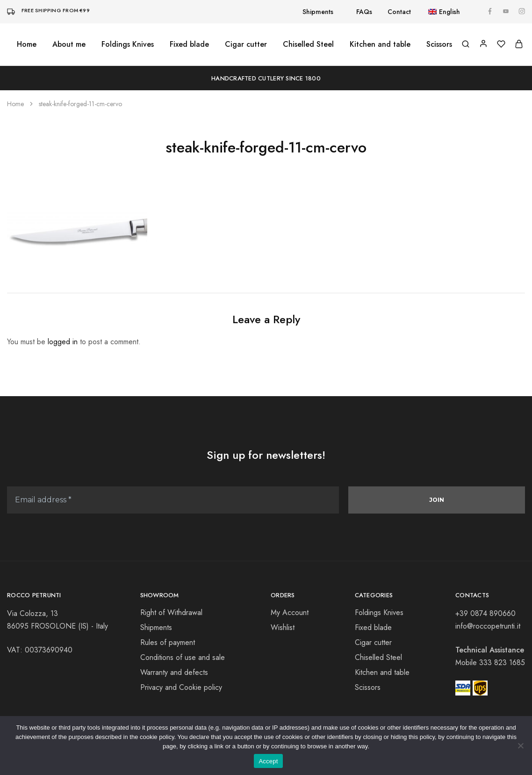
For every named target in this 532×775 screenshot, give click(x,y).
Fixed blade (189, 44)
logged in (63, 342)
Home (27, 44)
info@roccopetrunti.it (488, 626)
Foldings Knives (379, 612)
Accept (268, 761)
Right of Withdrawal (171, 612)
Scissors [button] (439, 44)
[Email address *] (173, 500)
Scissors (368, 687)
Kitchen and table (382, 672)
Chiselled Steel (308, 44)
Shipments (318, 12)
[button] (439, 12)
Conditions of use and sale (183, 657)
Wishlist (283, 627)
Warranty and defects (174, 672)
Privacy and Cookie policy (181, 687)
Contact (399, 12)
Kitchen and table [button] (380, 44)
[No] (520, 746)
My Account (290, 612)
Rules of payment (168, 642)
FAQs (364, 12)
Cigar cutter (246, 44)
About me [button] (69, 44)
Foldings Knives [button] (128, 44)
